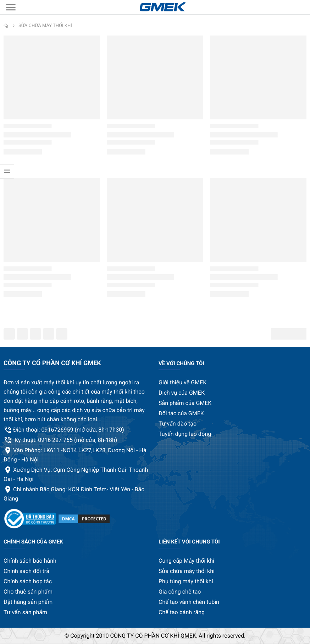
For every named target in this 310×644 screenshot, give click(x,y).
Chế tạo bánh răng (182, 612)
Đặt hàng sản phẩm (28, 602)
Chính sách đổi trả (26, 571)
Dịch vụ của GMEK (182, 393)
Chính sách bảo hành (30, 561)
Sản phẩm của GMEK (185, 403)
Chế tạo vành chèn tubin (189, 602)
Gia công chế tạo (180, 592)
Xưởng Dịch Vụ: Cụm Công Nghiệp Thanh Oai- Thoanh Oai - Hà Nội (76, 474)
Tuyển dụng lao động (185, 434)
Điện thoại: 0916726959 (69, 430)
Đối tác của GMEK (181, 413)
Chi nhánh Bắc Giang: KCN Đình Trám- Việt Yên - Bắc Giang (74, 494)
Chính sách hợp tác (28, 581)
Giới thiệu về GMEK (182, 382)
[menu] (11, 7)
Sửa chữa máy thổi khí (187, 571)
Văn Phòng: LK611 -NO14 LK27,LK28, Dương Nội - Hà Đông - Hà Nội (75, 455)
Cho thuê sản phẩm (28, 592)
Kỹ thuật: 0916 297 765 (65, 440)
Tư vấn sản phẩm (25, 612)
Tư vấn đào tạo (178, 424)
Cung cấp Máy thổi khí (186, 561)
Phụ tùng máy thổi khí (186, 581)
